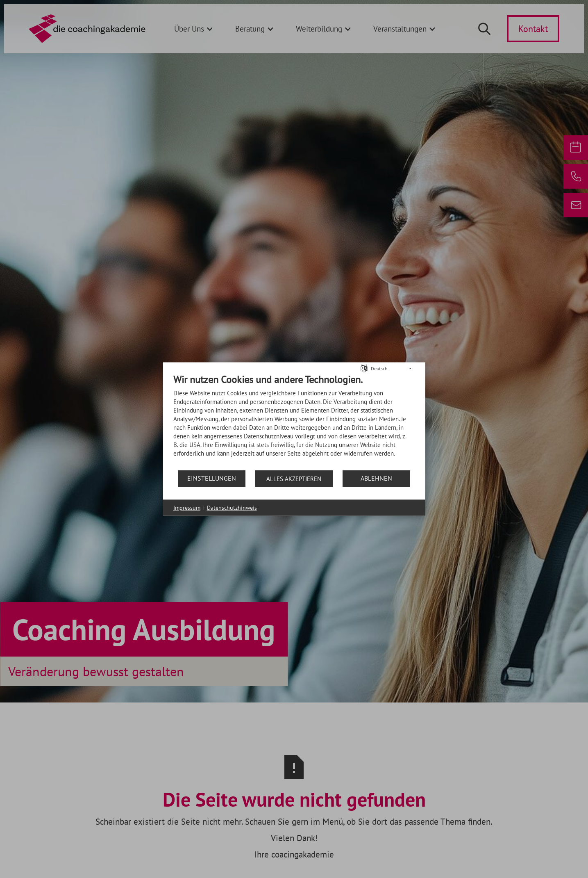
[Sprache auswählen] (364, 368)
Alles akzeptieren (294, 478)
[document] (294, 421)
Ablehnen (376, 478)
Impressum (187, 507)
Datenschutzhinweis (232, 507)
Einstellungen (212, 478)
